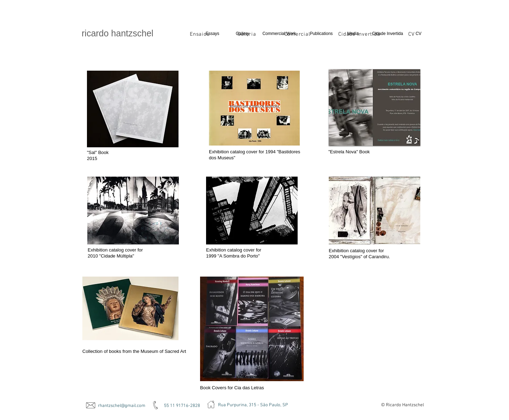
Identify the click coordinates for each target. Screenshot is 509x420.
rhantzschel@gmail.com (122, 406)
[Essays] (212, 34)
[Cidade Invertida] (388, 34)
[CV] (419, 34)
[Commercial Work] (279, 34)
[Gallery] (242, 34)
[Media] (353, 34)
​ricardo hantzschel (118, 33)
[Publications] (321, 34)
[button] (375, 108)
